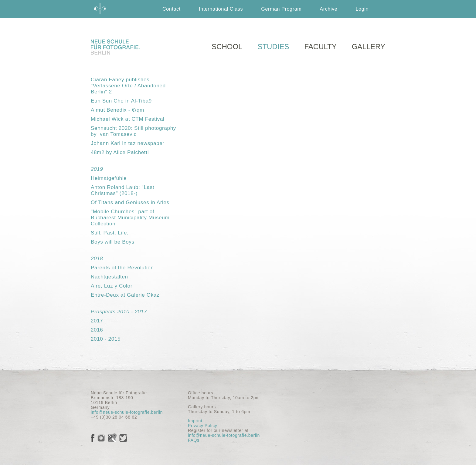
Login (362, 9)
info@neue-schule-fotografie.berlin (127, 412)
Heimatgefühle (109, 178)
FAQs (194, 440)
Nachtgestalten (109, 277)
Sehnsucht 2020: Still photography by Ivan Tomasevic (133, 131)
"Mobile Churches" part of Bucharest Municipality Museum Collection (130, 218)
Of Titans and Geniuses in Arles (130, 202)
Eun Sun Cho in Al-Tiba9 (121, 101)
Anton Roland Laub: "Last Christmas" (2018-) (122, 190)
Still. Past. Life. (110, 233)
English (288, 27)
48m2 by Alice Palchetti (120, 152)
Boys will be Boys (113, 242)
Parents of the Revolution (122, 268)
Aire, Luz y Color (112, 286)
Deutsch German (335, 27)
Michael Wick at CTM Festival (128, 119)
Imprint (195, 421)
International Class (221, 9)
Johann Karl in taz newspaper (128, 143)
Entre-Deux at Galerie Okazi (126, 295)
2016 (97, 330)
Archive (328, 9)
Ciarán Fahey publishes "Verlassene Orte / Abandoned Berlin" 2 (128, 86)
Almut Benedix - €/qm (117, 110)
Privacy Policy (202, 426)
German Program (281, 9)
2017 (97, 321)
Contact (172, 9)
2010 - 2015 (106, 339)
